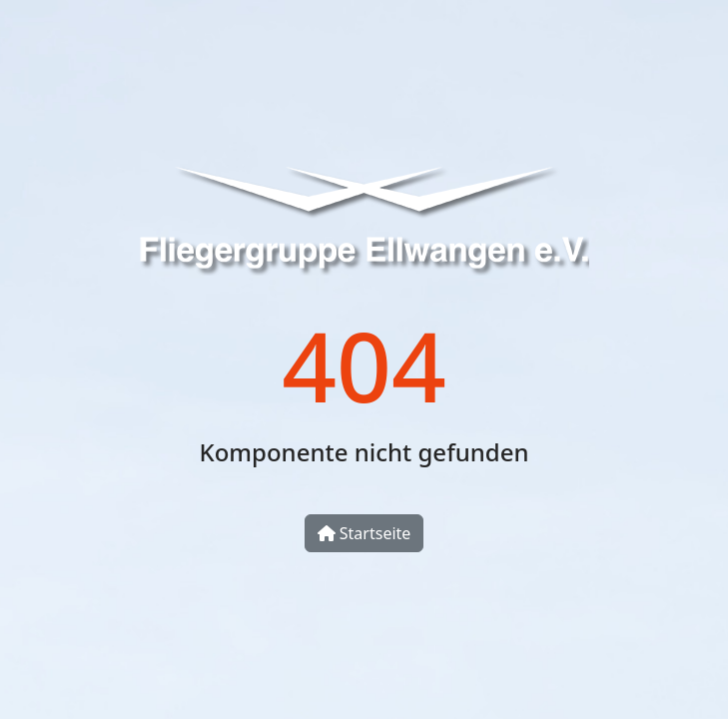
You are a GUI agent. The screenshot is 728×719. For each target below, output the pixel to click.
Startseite (364, 533)
